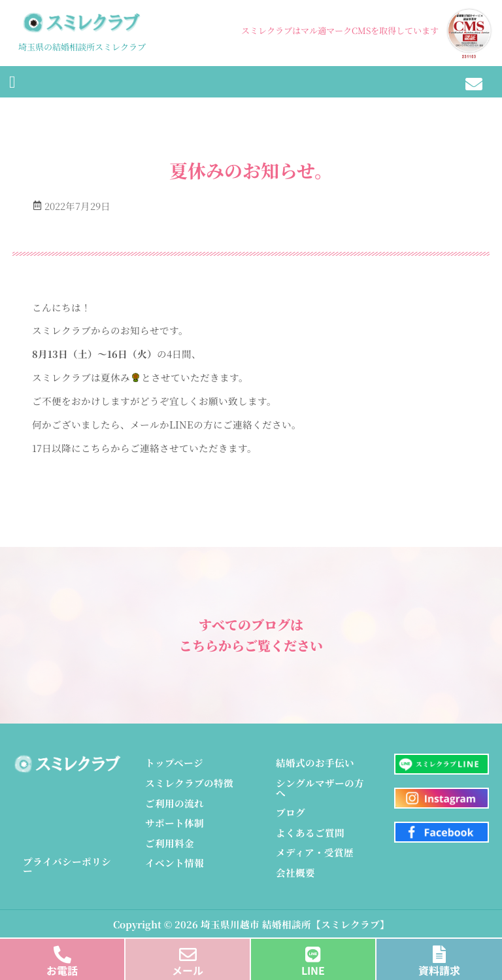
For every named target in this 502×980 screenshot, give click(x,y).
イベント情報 (175, 863)
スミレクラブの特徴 (189, 783)
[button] (12, 81)
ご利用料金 (170, 843)
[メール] (188, 951)
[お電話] (62, 951)
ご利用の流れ (175, 803)
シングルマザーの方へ (320, 788)
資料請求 (439, 970)
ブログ (291, 812)
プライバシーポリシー (67, 866)
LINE (313, 970)
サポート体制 (175, 823)
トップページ (174, 762)
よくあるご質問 (310, 832)
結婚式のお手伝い (315, 762)
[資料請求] (440, 951)
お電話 (62, 970)
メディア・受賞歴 (315, 852)
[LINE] (313, 951)
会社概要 (295, 872)
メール (188, 970)
